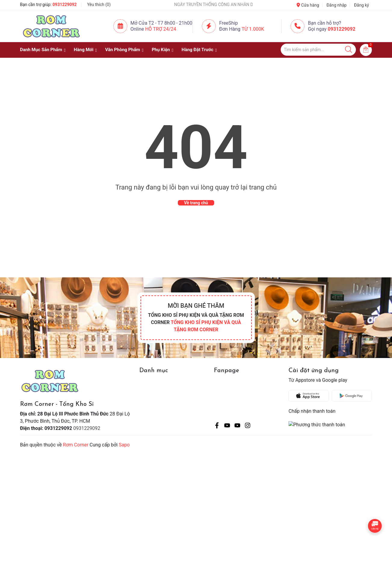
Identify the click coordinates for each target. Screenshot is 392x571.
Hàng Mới (83, 50)
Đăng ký (362, 5)
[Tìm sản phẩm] (318, 50)
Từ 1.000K (253, 29)
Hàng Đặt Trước (198, 50)
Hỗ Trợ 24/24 (161, 29)
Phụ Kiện (161, 50)
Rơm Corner (76, 445)
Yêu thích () (99, 5)
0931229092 (65, 5)
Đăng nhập (336, 5)
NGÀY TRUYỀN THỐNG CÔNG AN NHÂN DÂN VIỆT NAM (227, 5)
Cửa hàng (308, 5)
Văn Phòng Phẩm (122, 50)
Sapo (124, 445)
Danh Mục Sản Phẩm (41, 50)
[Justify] (349, 50)
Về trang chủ (196, 203)
